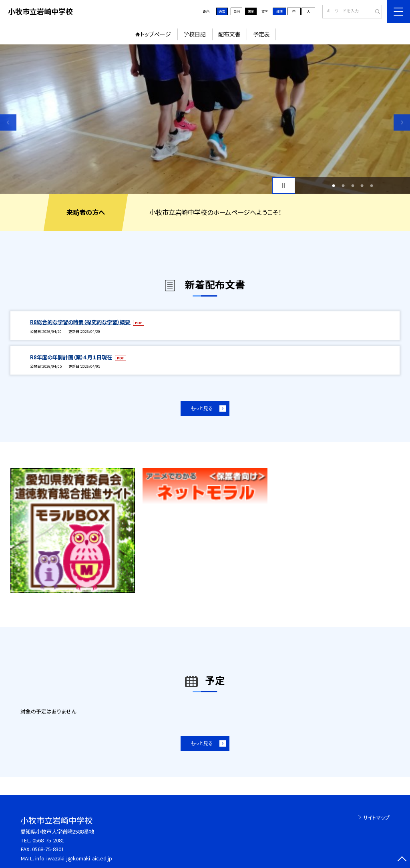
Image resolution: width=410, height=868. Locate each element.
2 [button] (343, 186)
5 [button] (372, 186)
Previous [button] (8, 122)
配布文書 (229, 34)
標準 (279, 11)
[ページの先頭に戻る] (402, 860)
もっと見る (202, 408)
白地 (237, 11)
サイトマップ (376, 817)
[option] (205, 119)
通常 (222, 11)
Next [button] (402, 122)
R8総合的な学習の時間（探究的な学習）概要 (81, 322)
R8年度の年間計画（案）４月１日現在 (72, 357)
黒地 (251, 11)
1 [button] (334, 186)
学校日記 (195, 34)
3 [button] (353, 186)
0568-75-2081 (48, 840)
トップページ (156, 34)
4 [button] (362, 186)
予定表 (261, 34)
